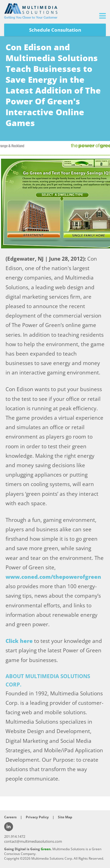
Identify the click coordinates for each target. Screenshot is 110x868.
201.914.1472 (15, 836)
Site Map (65, 817)
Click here (19, 641)
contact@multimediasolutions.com (33, 841)
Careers (10, 817)
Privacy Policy (37, 817)
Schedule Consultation (55, 30)
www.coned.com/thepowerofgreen (53, 577)
